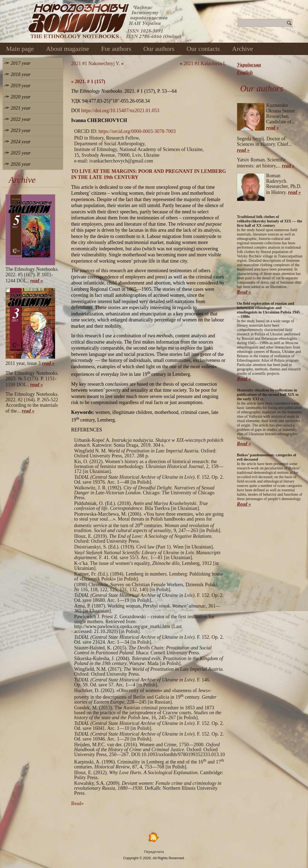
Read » (244, 292)
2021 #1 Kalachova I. (205, 63)
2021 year (21, 108)
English (245, 72)
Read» (77, 803)
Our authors (159, 49)
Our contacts (203, 49)
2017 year (21, 63)
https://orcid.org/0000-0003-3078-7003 (137, 131)
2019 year (21, 86)
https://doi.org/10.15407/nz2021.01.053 (120, 111)
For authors (116, 49)
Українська (249, 65)
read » (37, 281)
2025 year (21, 153)
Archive (242, 49)
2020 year (21, 97)
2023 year (21, 130)
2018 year (21, 74)
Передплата (154, 852)
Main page (20, 49)
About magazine (68, 49)
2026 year (21, 164)
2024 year (21, 142)
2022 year (21, 119)
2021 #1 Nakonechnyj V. (95, 63)
